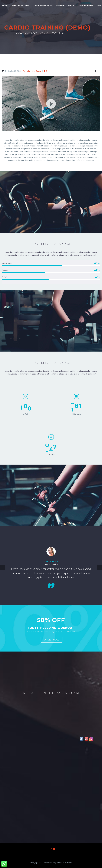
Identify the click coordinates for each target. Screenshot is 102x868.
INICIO (5, 5)
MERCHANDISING (86, 5)
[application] (51, 103)
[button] (51, 103)
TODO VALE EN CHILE (43, 5)
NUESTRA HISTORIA (20, 5)
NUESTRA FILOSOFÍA (65, 5)
